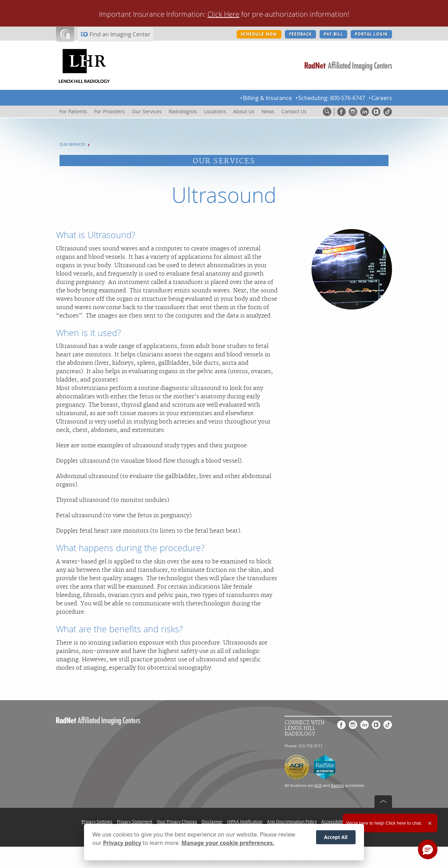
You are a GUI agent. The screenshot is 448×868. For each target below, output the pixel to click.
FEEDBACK (300, 34)
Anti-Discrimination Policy (292, 821)
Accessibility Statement (344, 821)
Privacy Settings (97, 821)
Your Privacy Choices (177, 821)
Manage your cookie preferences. (228, 843)
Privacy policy (122, 843)
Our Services (72, 145)
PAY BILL (333, 34)
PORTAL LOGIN (371, 34)
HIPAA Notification (245, 821)
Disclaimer (212, 821)
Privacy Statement (135, 821)
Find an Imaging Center (120, 34)
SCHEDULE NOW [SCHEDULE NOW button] (259, 34)
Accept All (336, 837)
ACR (318, 785)
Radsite (337, 785)
